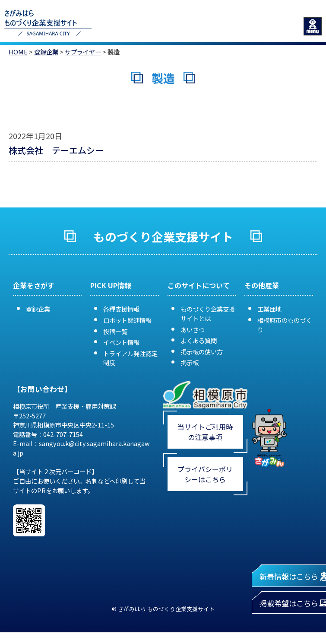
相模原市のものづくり (285, 325)
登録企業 (46, 52)
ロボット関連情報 (127, 320)
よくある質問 (199, 340)
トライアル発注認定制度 (130, 358)
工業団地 (269, 309)
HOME (18, 52)
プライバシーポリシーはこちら (205, 474)
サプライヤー (83, 52)
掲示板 (190, 362)
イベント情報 (121, 342)
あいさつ (193, 330)
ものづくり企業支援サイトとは (208, 314)
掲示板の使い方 (202, 352)
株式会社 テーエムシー (56, 150)
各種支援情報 (121, 309)
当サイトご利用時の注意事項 (205, 432)
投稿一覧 (115, 331)
